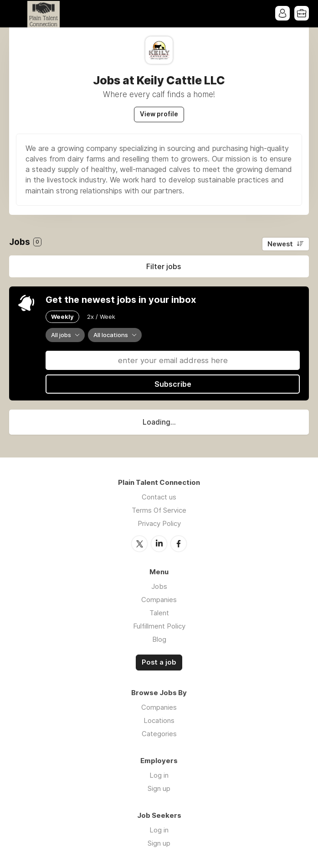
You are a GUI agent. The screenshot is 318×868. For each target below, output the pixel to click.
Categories (159, 734)
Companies (159, 600)
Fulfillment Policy (159, 626)
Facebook (179, 544)
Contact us (159, 497)
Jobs (159, 586)
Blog (159, 639)
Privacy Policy (159, 523)
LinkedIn (159, 544)
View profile (159, 114)
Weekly (62, 317)
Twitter (139, 544)
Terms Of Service (159, 510)
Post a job (159, 662)
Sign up (159, 788)
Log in (159, 775)
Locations (159, 720)
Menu (16, 14)
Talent (159, 613)
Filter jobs (164, 266)
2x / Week (101, 317)
